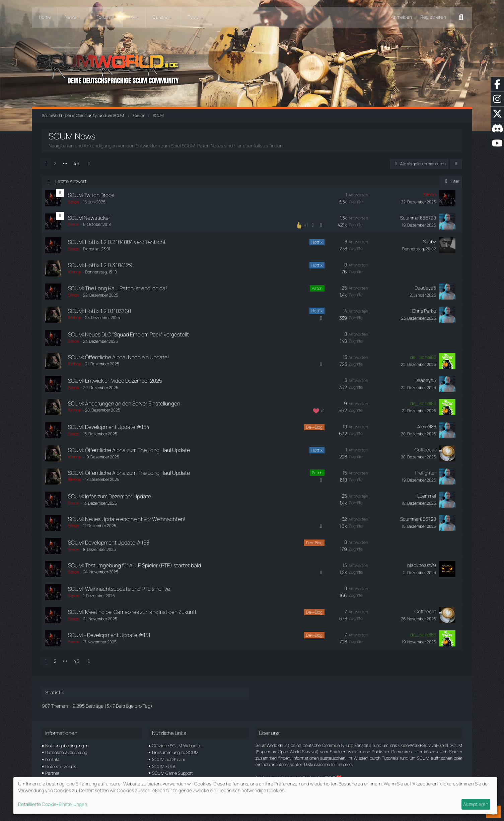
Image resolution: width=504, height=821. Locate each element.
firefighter (425, 473)
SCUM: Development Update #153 (109, 543)
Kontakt (52, 759)
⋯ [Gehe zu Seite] (65, 163)
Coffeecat (425, 450)
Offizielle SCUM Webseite (177, 746)
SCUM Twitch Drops (91, 195)
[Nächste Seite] (89, 164)
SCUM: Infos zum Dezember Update (110, 496)
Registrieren (433, 17)
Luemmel (427, 496)
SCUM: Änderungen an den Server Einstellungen (124, 403)
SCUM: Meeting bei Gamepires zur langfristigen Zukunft (132, 612)
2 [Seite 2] (55, 163)
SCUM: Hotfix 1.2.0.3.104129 (100, 265)
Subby (429, 241)
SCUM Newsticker (89, 218)
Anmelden (401, 17)
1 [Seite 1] (46, 163)
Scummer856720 (418, 218)
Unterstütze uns (61, 766)
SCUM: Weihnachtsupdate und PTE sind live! (120, 589)
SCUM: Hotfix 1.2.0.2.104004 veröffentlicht (117, 242)
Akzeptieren (476, 804)
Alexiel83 (427, 426)
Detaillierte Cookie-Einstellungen (53, 804)
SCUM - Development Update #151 (109, 635)
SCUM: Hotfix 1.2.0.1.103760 (99, 311)
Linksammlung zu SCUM (175, 752)
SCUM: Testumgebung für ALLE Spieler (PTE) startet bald (134, 565)
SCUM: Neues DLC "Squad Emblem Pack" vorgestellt (128, 334)
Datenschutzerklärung (66, 752)
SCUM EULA (164, 766)
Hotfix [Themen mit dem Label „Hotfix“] (317, 242)
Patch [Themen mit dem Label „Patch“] (317, 288)
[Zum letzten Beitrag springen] (447, 198)
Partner (52, 773)
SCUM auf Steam (169, 759)
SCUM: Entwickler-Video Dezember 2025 (115, 381)
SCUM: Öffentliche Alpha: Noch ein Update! (119, 357)
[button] (456, 164)
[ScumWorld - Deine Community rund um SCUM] (252, 67)
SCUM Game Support (172, 773)
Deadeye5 (425, 288)
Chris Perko (424, 311)
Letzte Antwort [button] (71, 181)
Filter (451, 181)
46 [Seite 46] (76, 163)
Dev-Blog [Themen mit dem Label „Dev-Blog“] (314, 427)
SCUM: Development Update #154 (109, 427)
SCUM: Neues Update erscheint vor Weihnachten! (127, 519)
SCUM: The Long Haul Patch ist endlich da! (118, 288)
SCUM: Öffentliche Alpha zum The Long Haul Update (129, 450)
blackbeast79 (422, 565)
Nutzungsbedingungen (67, 746)
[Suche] (461, 17)
